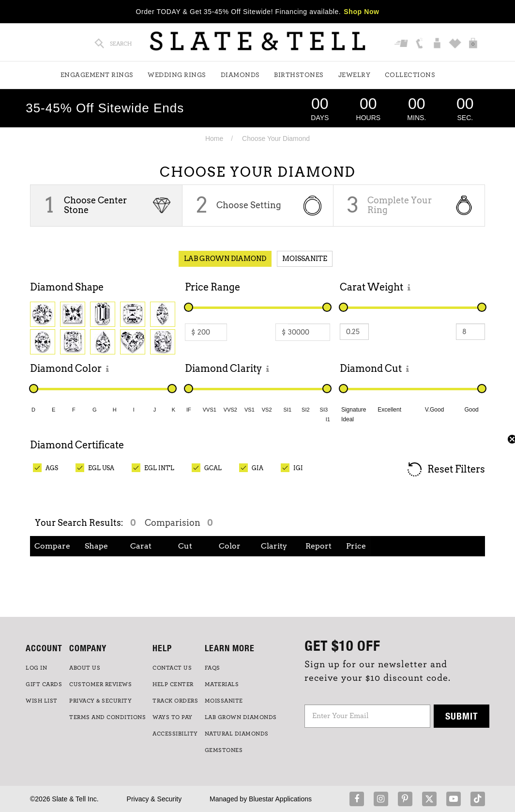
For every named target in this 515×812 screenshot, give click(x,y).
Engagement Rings (97, 75)
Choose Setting (249, 205)
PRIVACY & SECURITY (100, 701)
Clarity (274, 546)
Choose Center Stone (95, 205)
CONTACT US (172, 668)
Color (230, 546)
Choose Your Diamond (276, 138)
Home (214, 138)
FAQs (212, 668)
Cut (185, 546)
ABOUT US (85, 668)
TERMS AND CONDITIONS (107, 717)
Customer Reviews (100, 684)
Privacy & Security (154, 799)
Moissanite (305, 259)
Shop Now (361, 12)
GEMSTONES (224, 750)
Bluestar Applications (280, 799)
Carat (141, 546)
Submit (462, 716)
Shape (96, 546)
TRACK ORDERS (175, 701)
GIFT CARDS (44, 684)
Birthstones (299, 75)
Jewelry (355, 75)
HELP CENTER (173, 684)
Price (356, 546)
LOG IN (36, 668)
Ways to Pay (173, 717)
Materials (222, 684)
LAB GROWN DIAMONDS (241, 717)
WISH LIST (42, 701)
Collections (410, 75)
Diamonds (240, 75)
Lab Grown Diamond (225, 259)
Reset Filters (446, 470)
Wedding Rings (177, 75)
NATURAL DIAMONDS (237, 734)
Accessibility (175, 734)
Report (318, 546)
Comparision (179, 523)
